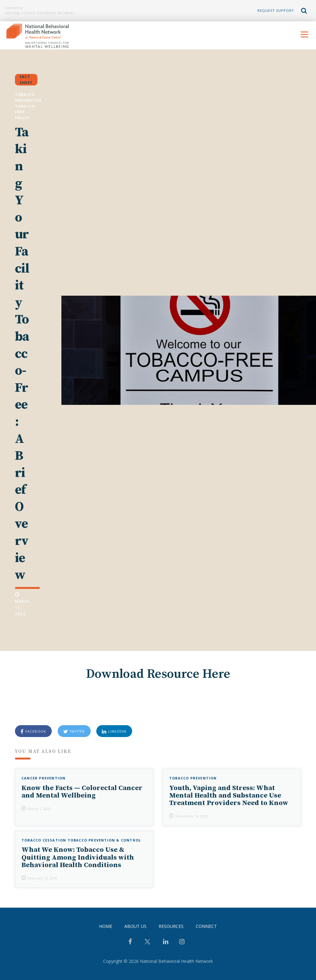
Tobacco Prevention (193, 778)
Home (106, 927)
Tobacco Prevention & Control (104, 840)
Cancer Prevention (43, 778)
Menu (304, 35)
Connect (206, 927)
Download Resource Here (158, 674)
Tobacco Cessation (44, 840)
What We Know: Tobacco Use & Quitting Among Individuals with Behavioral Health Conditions (78, 858)
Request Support (276, 10)
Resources (171, 927)
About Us (135, 927)
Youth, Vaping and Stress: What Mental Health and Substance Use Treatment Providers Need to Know (229, 796)
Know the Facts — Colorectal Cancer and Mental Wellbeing (82, 792)
